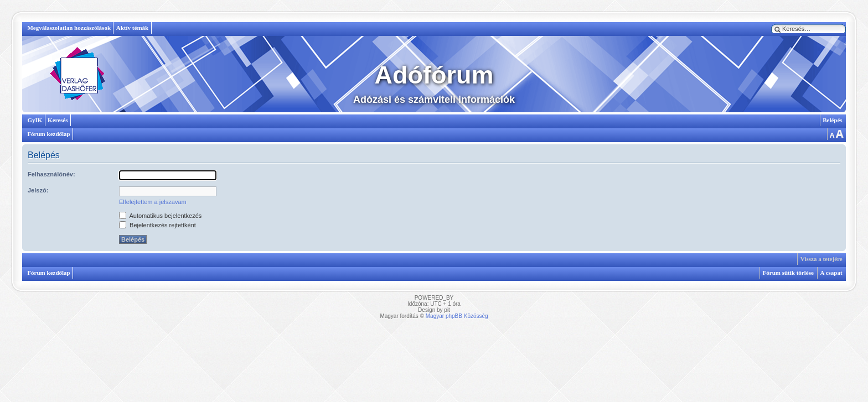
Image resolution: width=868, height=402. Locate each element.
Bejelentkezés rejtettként (157, 225)
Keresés (58, 120)
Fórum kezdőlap (48, 134)
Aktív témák (132, 28)
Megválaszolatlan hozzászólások (69, 28)
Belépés (832, 120)
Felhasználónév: (51, 174)
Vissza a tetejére (821, 259)
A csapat (831, 273)
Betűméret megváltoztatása (836, 134)
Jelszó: (38, 190)
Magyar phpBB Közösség (457, 316)
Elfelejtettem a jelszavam (153, 202)
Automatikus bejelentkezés (160, 216)
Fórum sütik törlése (788, 273)
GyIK (35, 120)
